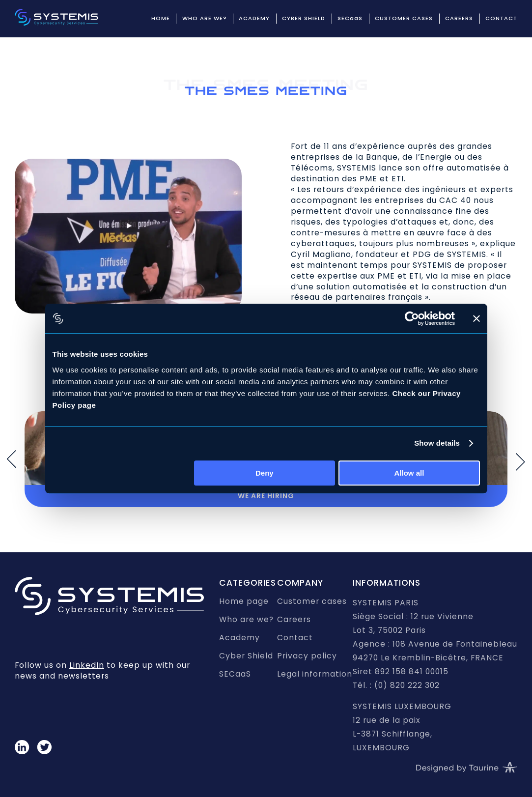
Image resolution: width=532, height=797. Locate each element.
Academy (239, 638)
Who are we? (246, 619)
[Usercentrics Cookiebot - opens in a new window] (412, 318)
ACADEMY (254, 18)
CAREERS (459, 18)
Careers (294, 619)
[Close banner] (476, 318)
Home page (244, 601)
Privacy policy (307, 656)
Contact (295, 638)
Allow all (409, 473)
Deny (265, 473)
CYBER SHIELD (304, 18)
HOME (161, 18)
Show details (437, 443)
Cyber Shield (246, 656)
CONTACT (501, 18)
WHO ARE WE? (205, 18)
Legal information (315, 674)
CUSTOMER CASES (404, 18)
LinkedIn (87, 665)
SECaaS (350, 18)
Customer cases (312, 601)
